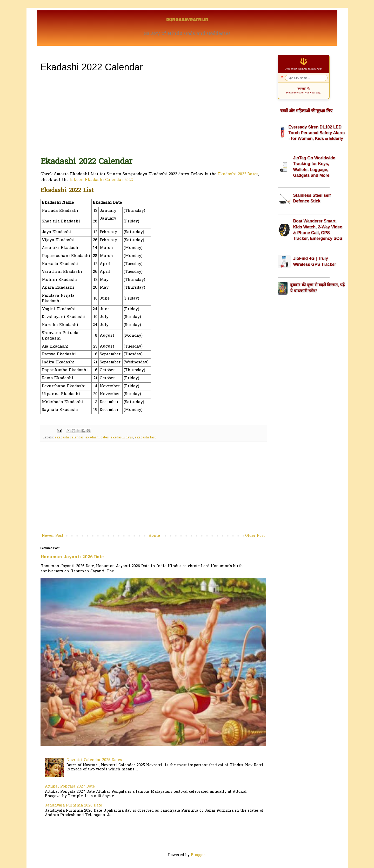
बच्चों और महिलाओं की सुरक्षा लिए (306, 111)
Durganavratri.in (187, 20)
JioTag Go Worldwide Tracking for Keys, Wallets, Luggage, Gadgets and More (314, 167)
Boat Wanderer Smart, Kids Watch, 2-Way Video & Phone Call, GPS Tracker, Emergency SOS (318, 230)
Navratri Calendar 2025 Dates (94, 760)
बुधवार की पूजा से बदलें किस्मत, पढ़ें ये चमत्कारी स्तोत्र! (317, 288)
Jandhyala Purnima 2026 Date (74, 806)
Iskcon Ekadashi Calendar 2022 (101, 180)
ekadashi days (122, 438)
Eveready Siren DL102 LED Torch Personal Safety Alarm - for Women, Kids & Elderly (317, 133)
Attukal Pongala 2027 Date (70, 787)
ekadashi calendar (69, 438)
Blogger (198, 855)
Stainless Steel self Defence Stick (312, 198)
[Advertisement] (153, 114)
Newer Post (53, 536)
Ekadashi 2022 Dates (238, 174)
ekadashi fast (145, 438)
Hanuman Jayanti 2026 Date (72, 557)
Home (154, 536)
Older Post (255, 536)
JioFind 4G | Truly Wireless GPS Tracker (315, 261)
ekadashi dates (97, 438)
